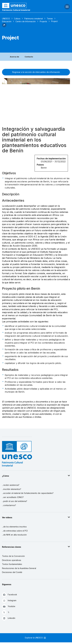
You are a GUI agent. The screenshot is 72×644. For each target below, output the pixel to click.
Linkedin (9, 618)
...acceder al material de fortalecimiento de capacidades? (28, 493)
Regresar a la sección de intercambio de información (36, 72)
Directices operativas (12, 560)
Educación (7, 21)
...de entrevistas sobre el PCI (15, 531)
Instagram (9, 601)
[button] (4, 26)
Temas (50, 19)
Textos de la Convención (13, 556)
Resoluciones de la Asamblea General (19, 568)
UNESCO (6, 19)
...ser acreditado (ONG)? (13, 497)
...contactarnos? (9, 505)
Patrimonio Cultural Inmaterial (16, 10)
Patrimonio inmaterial (34, 19)
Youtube (9, 606)
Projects (43, 21)
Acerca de (14, 57)
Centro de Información (26, 21)
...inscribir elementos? (12, 489)
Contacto (29, 57)
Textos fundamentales (12, 564)
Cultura (17, 19)
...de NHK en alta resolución (14, 535)
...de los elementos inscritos (14, 527)
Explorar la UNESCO (36, 638)
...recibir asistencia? (11, 485)
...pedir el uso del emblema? (15, 501)
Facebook (10, 595)
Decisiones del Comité (12, 572)
